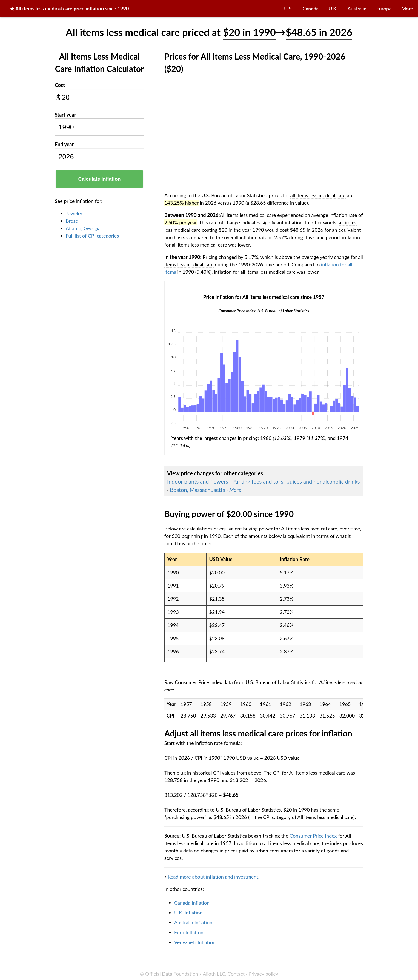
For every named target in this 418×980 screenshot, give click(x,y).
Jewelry (74, 213)
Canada (310, 9)
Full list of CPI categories (92, 236)
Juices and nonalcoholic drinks (323, 481)
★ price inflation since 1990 (69, 9)
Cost (60, 85)
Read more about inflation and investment (213, 877)
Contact (236, 974)
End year (64, 144)
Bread (72, 221)
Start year (65, 115)
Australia (357, 9)
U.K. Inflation (188, 913)
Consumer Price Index (313, 836)
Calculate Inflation (99, 179)
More (407, 9)
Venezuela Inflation (195, 942)
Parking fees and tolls (258, 481)
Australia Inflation (193, 922)
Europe (384, 9)
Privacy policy (263, 974)
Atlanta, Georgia (83, 228)
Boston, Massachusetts (197, 490)
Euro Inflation (189, 932)
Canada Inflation (192, 903)
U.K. (333, 9)
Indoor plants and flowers (198, 481)
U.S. (288, 9)
